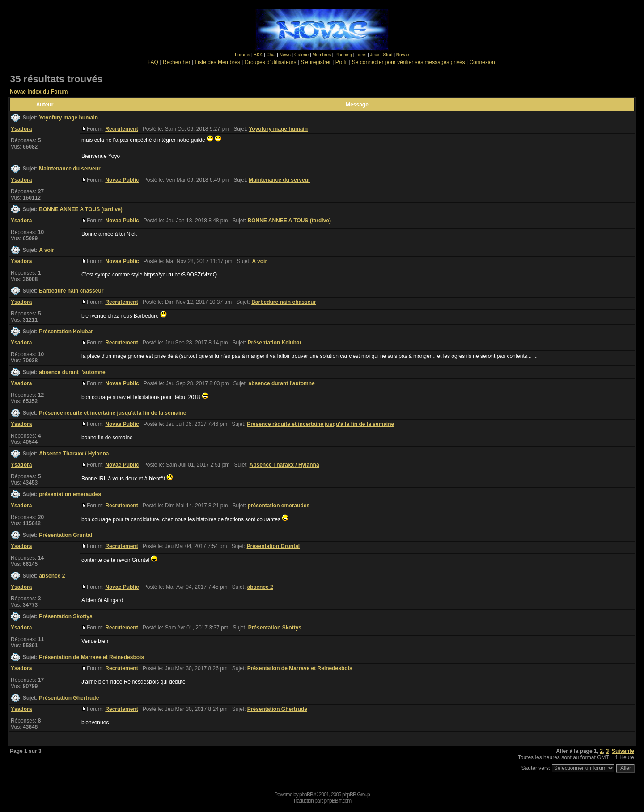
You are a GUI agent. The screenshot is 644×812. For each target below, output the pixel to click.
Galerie (301, 55)
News (285, 55)
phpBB (306, 795)
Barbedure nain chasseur (71, 291)
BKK (258, 55)
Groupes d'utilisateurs (271, 62)
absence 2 (52, 576)
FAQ (153, 62)
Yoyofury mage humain (68, 118)
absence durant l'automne (72, 372)
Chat (271, 55)
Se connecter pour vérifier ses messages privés (409, 62)
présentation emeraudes (70, 494)
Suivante (623, 751)
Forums (242, 55)
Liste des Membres (218, 62)
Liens (361, 55)
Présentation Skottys (66, 616)
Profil (341, 62)
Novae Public (122, 180)
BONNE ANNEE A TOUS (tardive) (80, 209)
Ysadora (21, 129)
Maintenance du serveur (70, 169)
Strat (388, 55)
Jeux (375, 55)
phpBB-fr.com (338, 801)
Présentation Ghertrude (69, 698)
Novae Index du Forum (39, 92)
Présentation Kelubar (66, 332)
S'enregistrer (316, 62)
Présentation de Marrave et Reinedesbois (91, 657)
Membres (322, 55)
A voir (47, 250)
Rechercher (177, 62)
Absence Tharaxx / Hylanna (74, 454)
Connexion (482, 62)
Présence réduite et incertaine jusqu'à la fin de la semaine (112, 413)
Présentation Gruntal (66, 535)
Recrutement (121, 129)
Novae (403, 55)
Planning (343, 55)
